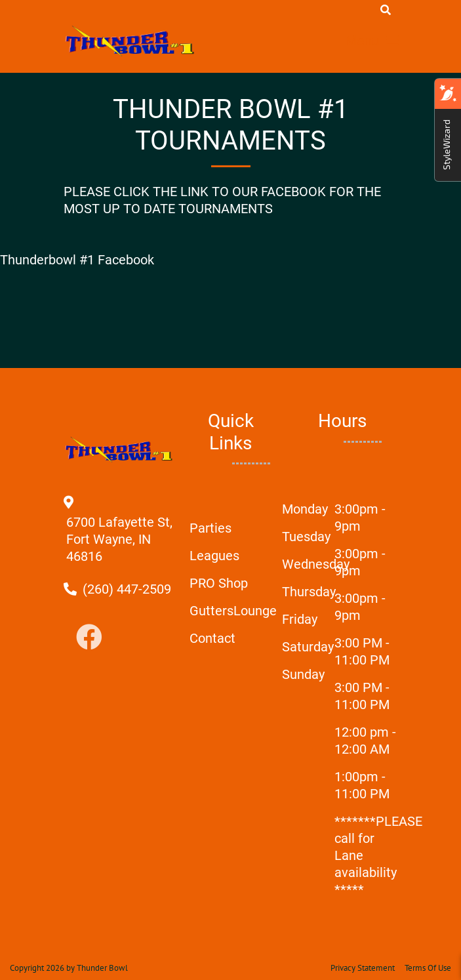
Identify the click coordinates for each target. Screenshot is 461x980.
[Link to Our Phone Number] (127, 589)
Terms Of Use (428, 968)
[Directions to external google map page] (119, 556)
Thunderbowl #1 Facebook (77, 260)
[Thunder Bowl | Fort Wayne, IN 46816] (130, 41)
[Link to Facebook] (89, 638)
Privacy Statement (363, 968)
